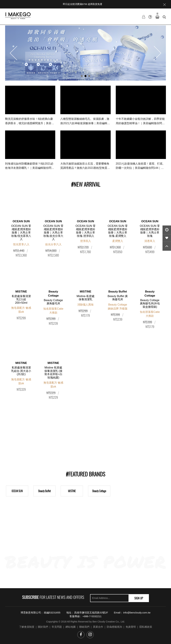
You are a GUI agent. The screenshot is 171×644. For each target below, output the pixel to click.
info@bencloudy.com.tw (137, 613)
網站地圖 (71, 627)
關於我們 (43, 627)
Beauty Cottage (99, 491)
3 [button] (89, 76)
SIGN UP (139, 598)
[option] (85, 53)
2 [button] (85, 76)
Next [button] (154, 53)
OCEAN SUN (17, 491)
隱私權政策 (146, 627)
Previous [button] (17, 53)
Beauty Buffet (44, 491)
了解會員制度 (27, 627)
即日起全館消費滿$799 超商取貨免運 (82, 4)
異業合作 (98, 627)
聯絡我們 (84, 627)
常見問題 (57, 627)
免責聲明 (131, 627)
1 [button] (82, 76)
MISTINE (72, 491)
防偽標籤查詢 (114, 627)
